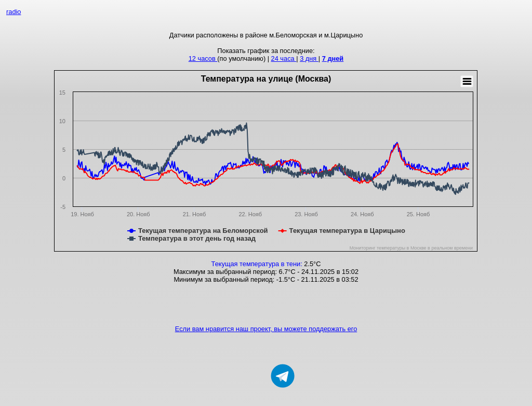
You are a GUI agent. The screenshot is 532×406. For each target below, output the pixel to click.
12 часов (203, 58)
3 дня (309, 58)
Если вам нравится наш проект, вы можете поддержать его (266, 329)
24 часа (284, 58)
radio (14, 12)
